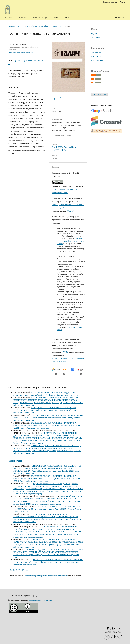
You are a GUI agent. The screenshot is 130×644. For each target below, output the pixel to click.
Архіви (55, 18)
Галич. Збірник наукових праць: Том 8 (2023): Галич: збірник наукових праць (47, 503)
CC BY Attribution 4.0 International (41, 600)
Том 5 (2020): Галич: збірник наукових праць (46, 26)
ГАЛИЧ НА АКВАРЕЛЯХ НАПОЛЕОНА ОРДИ (50, 392)
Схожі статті (15, 461)
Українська (96, 37)
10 (23, 570)
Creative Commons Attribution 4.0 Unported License (71, 241)
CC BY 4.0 (70, 211)
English (94, 34)
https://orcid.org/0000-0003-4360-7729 (21, 52)
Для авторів (96, 56)
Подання (22, 18)
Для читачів (96, 53)
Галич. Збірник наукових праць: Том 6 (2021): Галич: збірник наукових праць (47, 427)
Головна (12, 26)
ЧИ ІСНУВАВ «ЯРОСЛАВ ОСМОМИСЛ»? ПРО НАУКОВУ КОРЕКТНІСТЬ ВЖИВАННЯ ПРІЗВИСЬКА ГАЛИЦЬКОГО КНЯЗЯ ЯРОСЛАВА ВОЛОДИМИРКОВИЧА (46, 400)
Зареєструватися (110, 2)
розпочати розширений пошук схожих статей (46, 576)
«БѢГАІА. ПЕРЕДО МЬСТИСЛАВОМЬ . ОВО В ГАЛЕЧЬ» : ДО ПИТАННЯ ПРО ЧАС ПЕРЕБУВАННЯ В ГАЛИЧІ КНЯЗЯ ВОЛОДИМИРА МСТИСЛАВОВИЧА (47, 448)
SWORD (65, 352)
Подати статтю (99, 94)
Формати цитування (62, 135)
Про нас (8, 18)
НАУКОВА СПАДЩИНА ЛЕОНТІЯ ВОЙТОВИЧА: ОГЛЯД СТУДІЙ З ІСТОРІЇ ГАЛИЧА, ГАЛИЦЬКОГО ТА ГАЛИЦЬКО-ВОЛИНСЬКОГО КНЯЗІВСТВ (48, 551)
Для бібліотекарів (98, 60)
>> (27, 570)
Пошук (119, 18)
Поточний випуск (40, 18)
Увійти (123, 2)
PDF (57, 99)
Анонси (66, 18)
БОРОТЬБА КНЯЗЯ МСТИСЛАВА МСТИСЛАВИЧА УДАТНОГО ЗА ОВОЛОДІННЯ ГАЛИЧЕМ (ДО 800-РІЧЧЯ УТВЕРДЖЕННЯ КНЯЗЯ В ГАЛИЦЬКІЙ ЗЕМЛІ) (48, 542)
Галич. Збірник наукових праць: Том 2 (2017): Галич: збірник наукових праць (46, 394)
